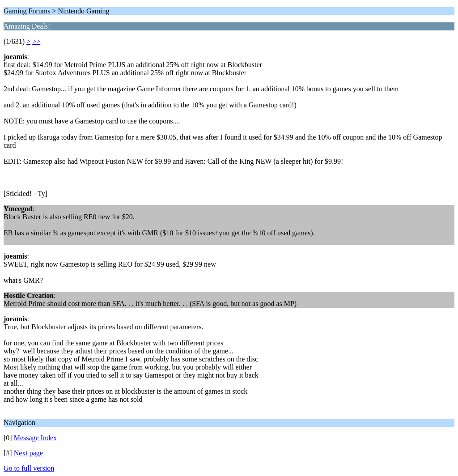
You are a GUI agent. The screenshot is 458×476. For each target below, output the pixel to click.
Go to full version (29, 468)
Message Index (35, 438)
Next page (28, 453)
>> (36, 41)
